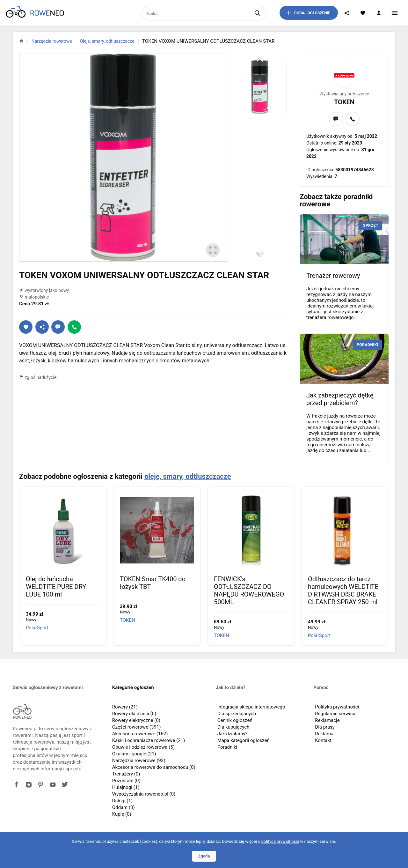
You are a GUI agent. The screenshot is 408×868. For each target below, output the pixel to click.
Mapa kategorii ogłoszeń (244, 740)
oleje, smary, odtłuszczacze (188, 476)
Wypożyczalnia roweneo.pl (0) (144, 794)
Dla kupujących (233, 727)
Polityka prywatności (337, 707)
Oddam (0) (124, 807)
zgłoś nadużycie (38, 377)
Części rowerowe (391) (137, 727)
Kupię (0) (122, 814)
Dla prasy (325, 727)
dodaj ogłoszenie (308, 13)
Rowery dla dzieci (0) (134, 714)
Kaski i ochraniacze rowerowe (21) (149, 740)
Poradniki (227, 747)
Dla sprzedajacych (237, 714)
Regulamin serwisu (335, 714)
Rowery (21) (125, 707)
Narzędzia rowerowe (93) (139, 760)
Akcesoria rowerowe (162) (140, 734)
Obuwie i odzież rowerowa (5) (143, 747)
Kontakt (323, 740)
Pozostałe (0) (126, 781)
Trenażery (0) (126, 774)
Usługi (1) (122, 801)
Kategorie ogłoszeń (133, 687)
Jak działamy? (233, 734)
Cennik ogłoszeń (235, 720)
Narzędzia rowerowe (52, 41)
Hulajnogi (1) (126, 787)
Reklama (324, 734)
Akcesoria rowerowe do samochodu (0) (154, 767)
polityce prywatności (280, 841)
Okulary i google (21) (134, 754)
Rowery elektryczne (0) (136, 720)
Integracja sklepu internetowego (251, 707)
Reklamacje (327, 720)
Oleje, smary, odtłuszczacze (107, 41)
